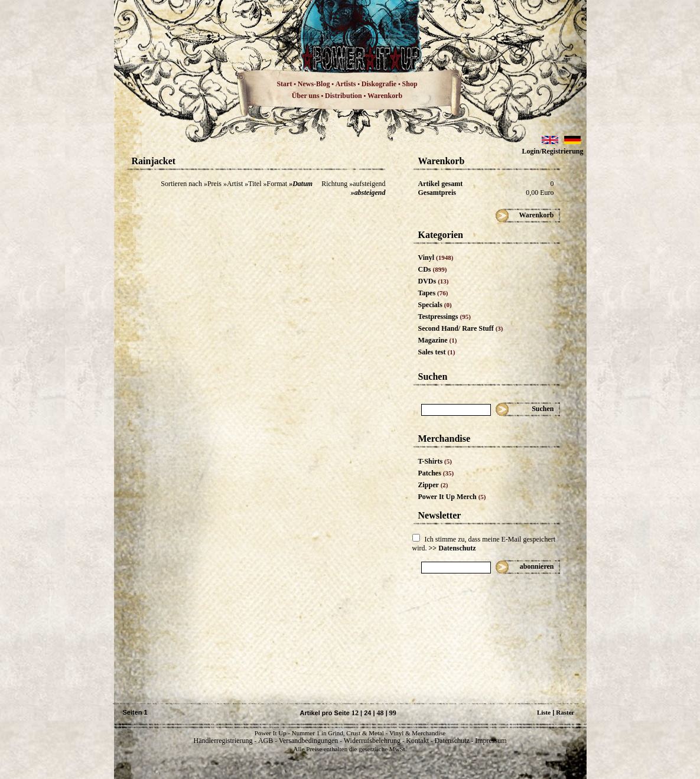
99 (393, 713)
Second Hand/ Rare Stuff (461, 328)
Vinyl (436, 258)
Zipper (433, 485)
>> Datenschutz (452, 548)
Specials (435, 305)
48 (380, 713)
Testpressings (445, 317)
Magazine (438, 340)
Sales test (437, 352)
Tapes (433, 293)
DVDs (434, 281)
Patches (436, 473)
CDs (433, 269)
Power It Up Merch (452, 497)
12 (355, 713)
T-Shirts (435, 461)
